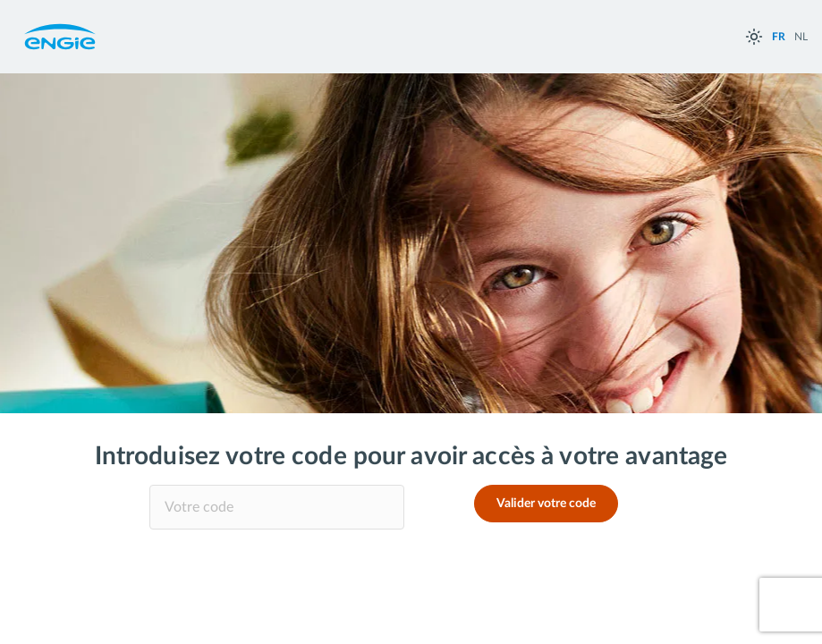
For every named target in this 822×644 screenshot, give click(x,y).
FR (779, 37)
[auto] (754, 37)
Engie (60, 37)
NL (801, 37)
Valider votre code (546, 504)
